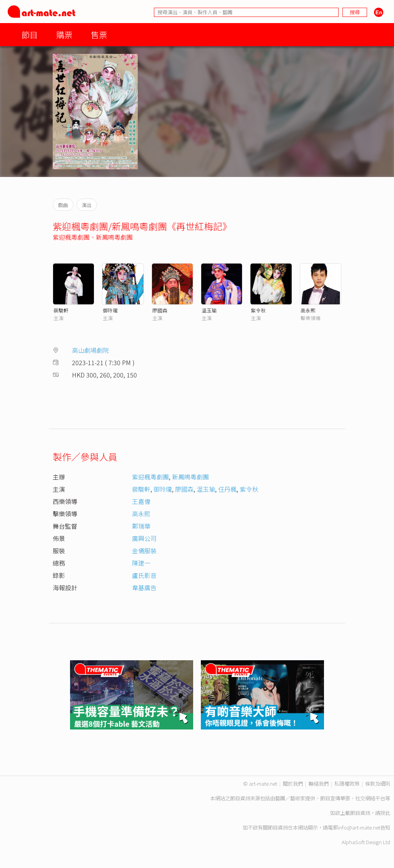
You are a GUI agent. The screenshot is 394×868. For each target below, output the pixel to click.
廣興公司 (144, 538)
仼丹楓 (227, 489)
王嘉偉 (141, 501)
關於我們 (293, 784)
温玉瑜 (206, 489)
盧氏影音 (144, 575)
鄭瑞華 (141, 526)
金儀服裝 (144, 551)
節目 (30, 34)
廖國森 (160, 310)
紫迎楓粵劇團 (71, 237)
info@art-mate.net (359, 827)
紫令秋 (258, 310)
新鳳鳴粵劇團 (114, 237)
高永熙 (308, 310)
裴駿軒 (61, 310)
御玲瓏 (110, 310)
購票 (64, 34)
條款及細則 (378, 784)
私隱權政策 (347, 784)
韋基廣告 (144, 588)
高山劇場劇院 (90, 350)
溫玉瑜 (209, 310)
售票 (99, 34)
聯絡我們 (319, 784)
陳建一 (141, 563)
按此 (385, 813)
